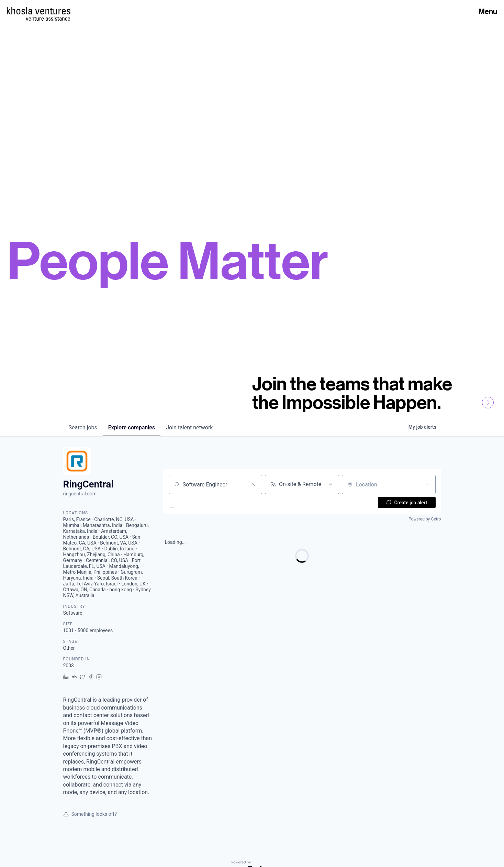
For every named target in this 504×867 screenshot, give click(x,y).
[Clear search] (253, 484)
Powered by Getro (425, 519)
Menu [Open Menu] (488, 11)
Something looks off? (90, 814)
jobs (83, 427)
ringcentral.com (80, 494)
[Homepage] (39, 11)
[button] (192, 502)
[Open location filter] (427, 484)
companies (132, 427)
